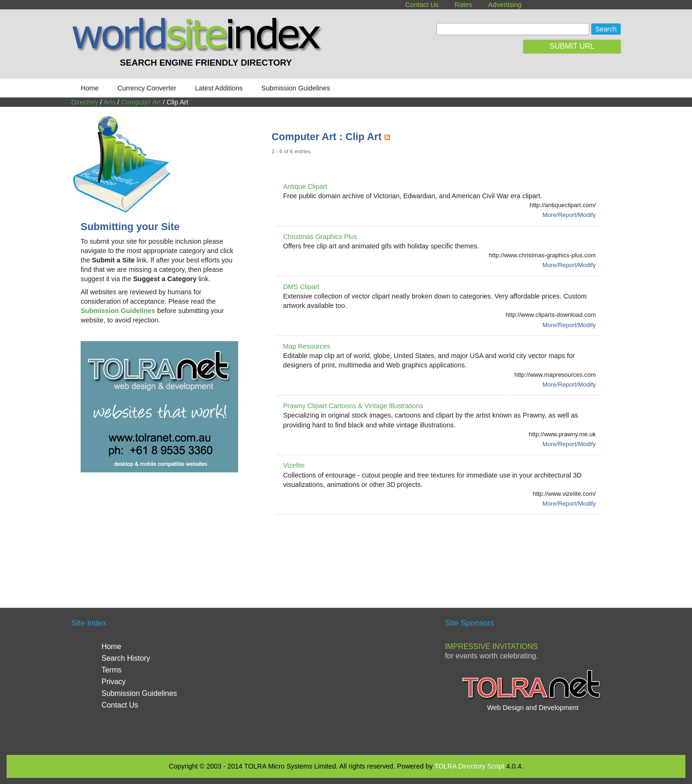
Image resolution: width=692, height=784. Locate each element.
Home (90, 88)
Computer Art (141, 102)
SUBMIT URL (572, 46)
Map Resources (307, 346)
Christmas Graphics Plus (320, 237)
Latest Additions (219, 88)
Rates (464, 5)
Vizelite (294, 465)
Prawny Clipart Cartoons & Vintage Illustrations (353, 406)
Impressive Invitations (491, 646)
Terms (111, 670)
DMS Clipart (301, 287)
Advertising (505, 5)
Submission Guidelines (296, 88)
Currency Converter (147, 88)
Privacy (113, 682)
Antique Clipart (305, 187)
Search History (126, 658)
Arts (110, 102)
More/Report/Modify (569, 215)
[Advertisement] (442, 550)
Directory (85, 102)
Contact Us (422, 5)
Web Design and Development (533, 708)
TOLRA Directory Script (470, 766)
